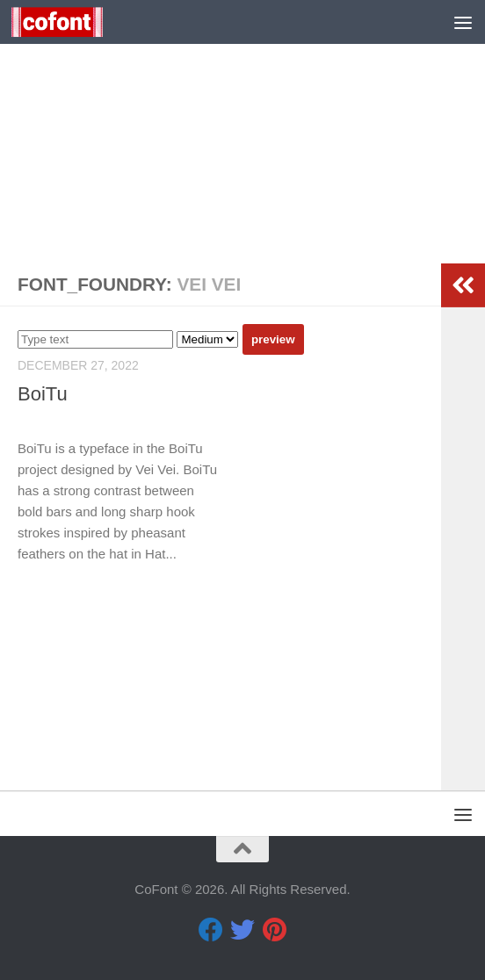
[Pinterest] (274, 930)
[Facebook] (211, 930)
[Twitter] (242, 930)
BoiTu (43, 394)
